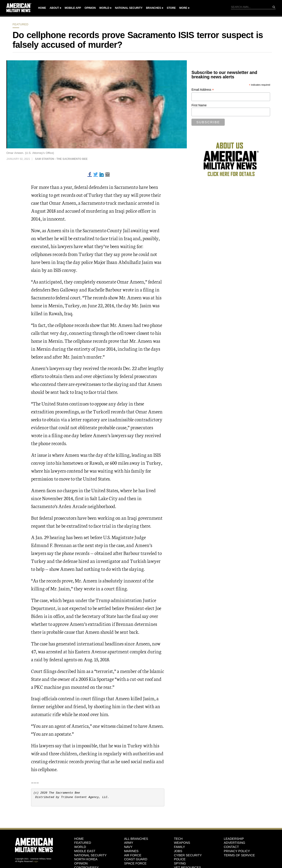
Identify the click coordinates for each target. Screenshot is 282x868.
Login (36, 861)
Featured (20, 24)
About (54, 8)
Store (171, 8)
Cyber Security (188, 855)
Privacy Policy (237, 851)
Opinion (90, 8)
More (183, 8)
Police (180, 859)
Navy (128, 847)
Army (129, 843)
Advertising (235, 843)
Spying (180, 863)
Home (42, 8)
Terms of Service (239, 855)
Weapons (182, 843)
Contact (231, 847)
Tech (178, 839)
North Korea (86, 859)
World (104, 8)
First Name (199, 105)
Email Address (203, 90)
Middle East (85, 851)
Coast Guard (136, 859)
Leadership (234, 839)
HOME (79, 839)
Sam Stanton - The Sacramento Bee (61, 159)
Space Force (135, 863)
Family (179, 847)
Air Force (133, 855)
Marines (131, 851)
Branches (154, 8)
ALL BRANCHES (136, 839)
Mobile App (73, 8)
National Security (129, 8)
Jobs (178, 851)
